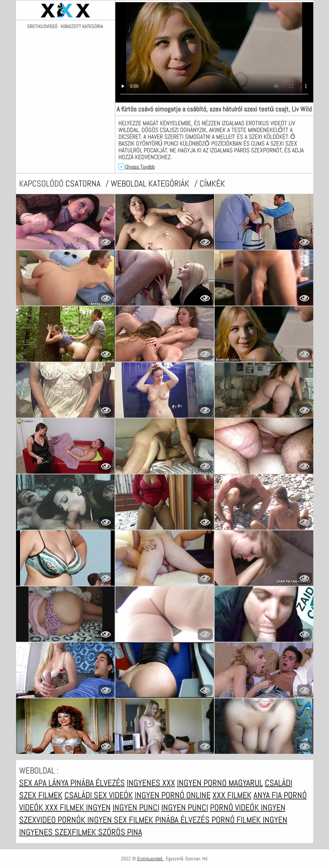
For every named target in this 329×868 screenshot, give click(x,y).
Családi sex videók (99, 795)
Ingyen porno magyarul (220, 783)
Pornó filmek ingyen (249, 820)
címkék (212, 184)
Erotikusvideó (43, 26)
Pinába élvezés (98, 783)
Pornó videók (235, 808)
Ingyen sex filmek (121, 820)
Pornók (72, 820)
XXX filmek (232, 795)
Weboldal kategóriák (151, 184)
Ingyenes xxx (151, 783)
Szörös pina (120, 832)
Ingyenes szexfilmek (59, 832)
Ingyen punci (136, 808)
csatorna (84, 184)
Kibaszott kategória (82, 26)
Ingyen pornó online (173, 795)
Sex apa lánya (45, 783)
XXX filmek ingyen (78, 808)
